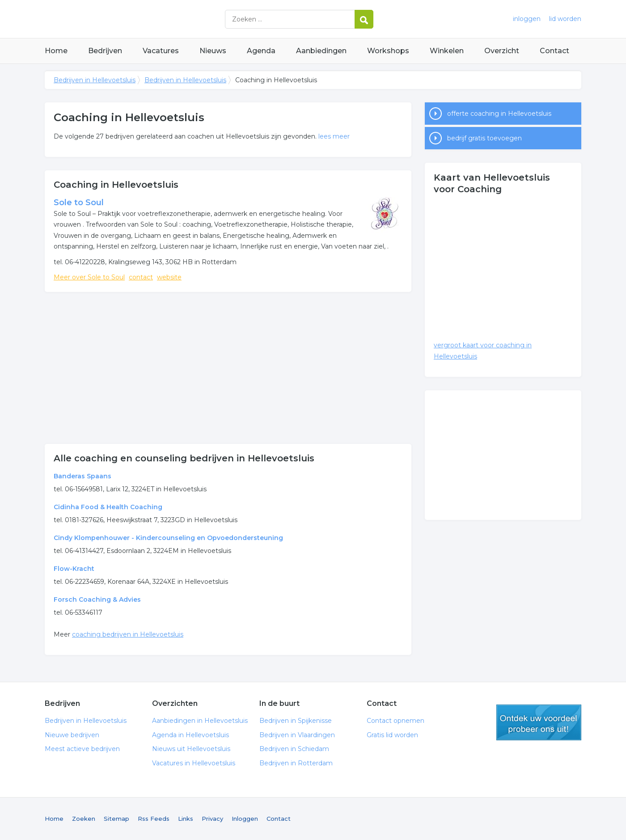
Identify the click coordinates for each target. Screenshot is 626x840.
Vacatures (161, 51)
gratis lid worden (539, 722)
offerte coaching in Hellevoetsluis (499, 114)
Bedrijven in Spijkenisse (296, 721)
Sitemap (116, 819)
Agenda (261, 51)
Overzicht (502, 51)
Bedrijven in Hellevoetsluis (156, 19)
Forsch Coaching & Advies (97, 599)
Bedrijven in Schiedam (294, 749)
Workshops (388, 51)
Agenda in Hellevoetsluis (190, 735)
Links (186, 819)
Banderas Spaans (82, 476)
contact (141, 277)
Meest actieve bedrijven (82, 749)
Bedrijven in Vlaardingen (297, 735)
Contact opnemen (395, 721)
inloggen (527, 19)
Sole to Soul (79, 203)
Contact (554, 51)
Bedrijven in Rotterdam (296, 763)
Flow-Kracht (74, 569)
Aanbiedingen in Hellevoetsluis (200, 721)
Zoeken (84, 819)
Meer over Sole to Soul (89, 277)
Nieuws (213, 51)
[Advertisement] (228, 368)
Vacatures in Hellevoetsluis (194, 763)
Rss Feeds (154, 819)
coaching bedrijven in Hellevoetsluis (128, 634)
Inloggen (245, 819)
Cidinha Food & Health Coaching (108, 507)
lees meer (334, 136)
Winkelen (447, 51)
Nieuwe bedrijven (72, 735)
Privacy (212, 819)
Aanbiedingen (321, 51)
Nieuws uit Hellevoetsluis (191, 749)
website (169, 277)
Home (56, 51)
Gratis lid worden (392, 735)
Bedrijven (105, 51)
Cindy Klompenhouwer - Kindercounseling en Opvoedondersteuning (168, 538)
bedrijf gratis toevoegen (484, 138)
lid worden (565, 19)
